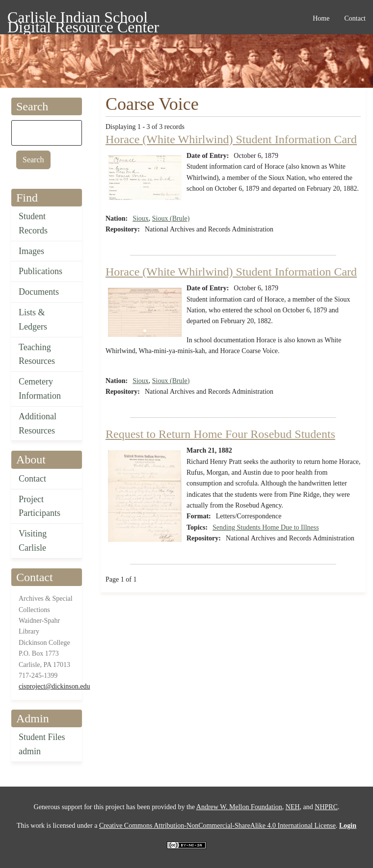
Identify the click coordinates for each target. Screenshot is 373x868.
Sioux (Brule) (171, 218)
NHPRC (326, 807)
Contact (32, 479)
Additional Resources (38, 423)
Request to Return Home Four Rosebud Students (220, 434)
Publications (40, 271)
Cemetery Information (40, 389)
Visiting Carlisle (33, 541)
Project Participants (40, 506)
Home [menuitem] (321, 18)
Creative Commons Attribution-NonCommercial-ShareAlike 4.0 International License (217, 826)
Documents (39, 292)
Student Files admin (42, 744)
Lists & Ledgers (33, 319)
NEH (293, 807)
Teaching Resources (37, 354)
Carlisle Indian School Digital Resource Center (83, 19)
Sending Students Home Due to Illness (266, 527)
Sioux (141, 218)
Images (31, 251)
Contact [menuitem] (355, 18)
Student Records (33, 223)
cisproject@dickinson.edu (54, 686)
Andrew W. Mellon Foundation (239, 807)
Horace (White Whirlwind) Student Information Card (231, 139)
